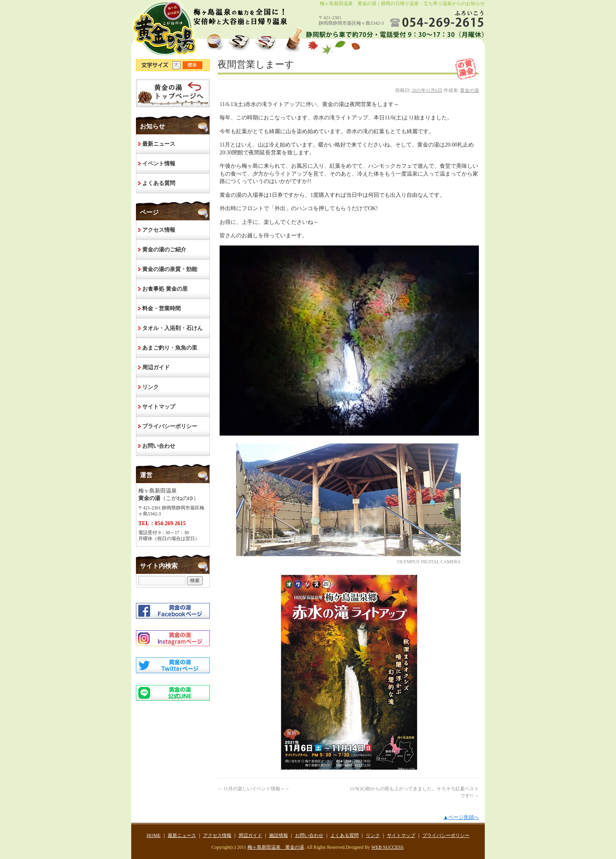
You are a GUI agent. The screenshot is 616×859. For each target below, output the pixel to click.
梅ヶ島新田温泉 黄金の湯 (276, 847)
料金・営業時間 (161, 309)
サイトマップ (159, 407)
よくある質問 (159, 183)
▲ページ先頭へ (461, 817)
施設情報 (279, 835)
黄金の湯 (469, 90)
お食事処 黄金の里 (165, 289)
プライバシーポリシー (170, 426)
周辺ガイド (156, 367)
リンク (150, 387)
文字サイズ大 (178, 65)
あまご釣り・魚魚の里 (170, 348)
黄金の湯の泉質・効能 (170, 269)
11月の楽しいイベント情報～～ (254, 789)
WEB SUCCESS (387, 847)
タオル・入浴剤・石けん (172, 328)
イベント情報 (159, 164)
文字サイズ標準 (193, 65)
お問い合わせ (159, 446)
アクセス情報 (159, 230)
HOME (173, 93)
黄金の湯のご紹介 (164, 250)
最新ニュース (159, 144)
